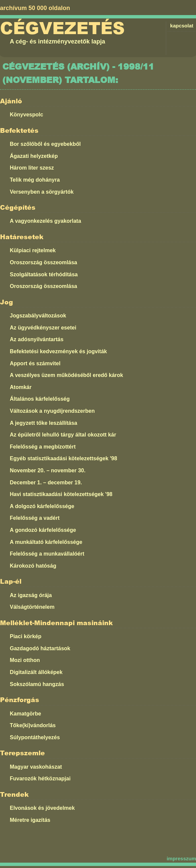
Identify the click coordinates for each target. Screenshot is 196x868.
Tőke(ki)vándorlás (33, 725)
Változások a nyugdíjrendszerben (52, 411)
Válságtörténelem (32, 607)
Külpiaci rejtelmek (33, 250)
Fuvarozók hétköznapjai (40, 779)
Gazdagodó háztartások (40, 648)
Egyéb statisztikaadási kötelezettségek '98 (63, 458)
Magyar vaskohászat (36, 767)
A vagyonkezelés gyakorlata (45, 221)
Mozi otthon (25, 660)
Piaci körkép (25, 636)
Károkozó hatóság (33, 566)
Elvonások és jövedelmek (42, 808)
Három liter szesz (32, 168)
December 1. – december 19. (46, 483)
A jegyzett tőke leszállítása (43, 423)
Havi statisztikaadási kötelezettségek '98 (61, 494)
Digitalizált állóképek (36, 672)
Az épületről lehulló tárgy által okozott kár (63, 435)
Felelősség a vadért (35, 518)
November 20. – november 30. (48, 470)
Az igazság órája (31, 595)
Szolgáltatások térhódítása (44, 274)
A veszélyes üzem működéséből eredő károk (66, 375)
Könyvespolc (26, 115)
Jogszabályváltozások (38, 316)
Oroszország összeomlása (43, 262)
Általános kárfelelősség (40, 399)
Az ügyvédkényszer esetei (43, 328)
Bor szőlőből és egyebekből (45, 144)
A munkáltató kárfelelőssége (46, 542)
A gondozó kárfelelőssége (43, 530)
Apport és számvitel (35, 363)
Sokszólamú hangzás (37, 684)
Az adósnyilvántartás (37, 339)
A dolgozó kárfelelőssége (42, 506)
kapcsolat (182, 26)
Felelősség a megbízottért (43, 447)
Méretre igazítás (30, 820)
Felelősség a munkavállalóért (47, 554)
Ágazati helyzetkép (34, 156)
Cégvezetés (62, 28)
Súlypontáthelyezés (35, 737)
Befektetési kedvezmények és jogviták (58, 351)
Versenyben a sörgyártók (42, 192)
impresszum (181, 858)
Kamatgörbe (25, 714)
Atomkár (21, 387)
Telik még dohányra (35, 180)
